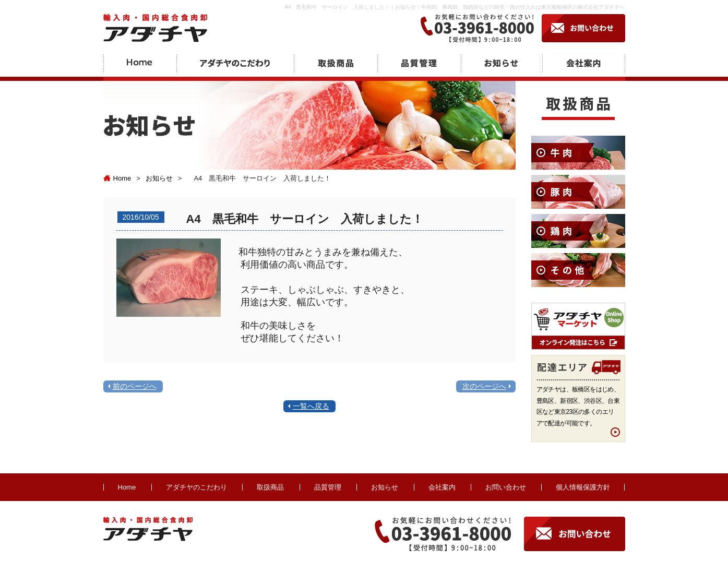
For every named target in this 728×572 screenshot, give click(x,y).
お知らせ (159, 178)
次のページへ (484, 386)
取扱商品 (270, 487)
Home (117, 178)
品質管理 (328, 487)
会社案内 (442, 487)
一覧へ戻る (311, 406)
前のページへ (135, 386)
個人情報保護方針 (583, 487)
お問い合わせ (506, 487)
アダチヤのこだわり (196, 487)
